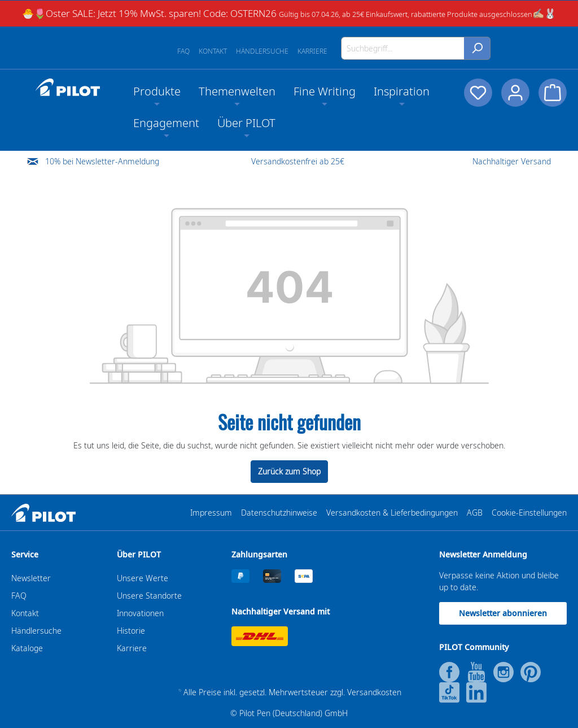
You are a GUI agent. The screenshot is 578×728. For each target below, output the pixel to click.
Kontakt (213, 51)
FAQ (183, 51)
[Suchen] (477, 48)
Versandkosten (374, 692)
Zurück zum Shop (289, 471)
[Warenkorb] (553, 93)
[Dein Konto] (515, 93)
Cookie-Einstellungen (529, 513)
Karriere (312, 51)
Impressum (211, 513)
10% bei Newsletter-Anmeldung (102, 161)
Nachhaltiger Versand (512, 161)
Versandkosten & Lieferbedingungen (392, 513)
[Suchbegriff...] (403, 48)
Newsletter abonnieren (503, 613)
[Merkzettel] (478, 93)
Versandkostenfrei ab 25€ (298, 161)
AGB (475, 513)
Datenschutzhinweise (279, 513)
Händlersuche (262, 51)
